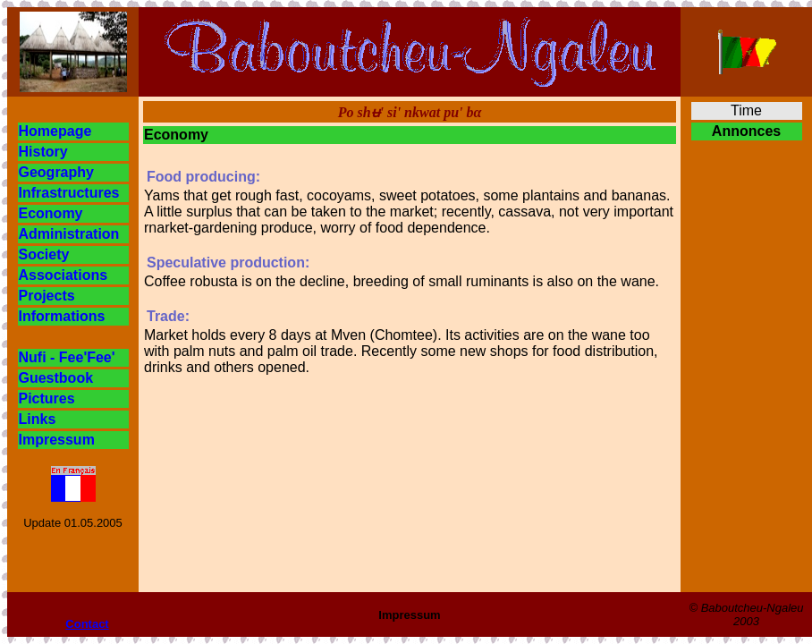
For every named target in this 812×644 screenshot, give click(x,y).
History (43, 152)
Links (38, 419)
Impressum (57, 440)
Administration (69, 234)
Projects (47, 296)
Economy (51, 213)
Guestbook (56, 378)
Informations (62, 316)
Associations (63, 275)
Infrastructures (69, 193)
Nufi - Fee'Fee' (67, 357)
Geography (56, 172)
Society (44, 254)
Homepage (55, 131)
